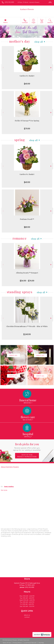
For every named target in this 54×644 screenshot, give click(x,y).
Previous (3, 68)
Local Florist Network (30, 643)
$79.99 (27, 129)
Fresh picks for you (27, 447)
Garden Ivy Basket (27, 76)
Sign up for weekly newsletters (27, 456)
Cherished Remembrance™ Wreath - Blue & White (27, 326)
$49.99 (27, 84)
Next (51, 68)
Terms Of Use (7, 643)
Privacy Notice (17, 643)
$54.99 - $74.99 (27, 281)
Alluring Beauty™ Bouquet (27, 273)
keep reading (9, 486)
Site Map (41, 643)
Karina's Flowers (27, 9)
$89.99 (27, 227)
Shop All (39, 42)
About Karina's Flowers (10, 467)
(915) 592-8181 (9, 2)
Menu (5, 22)
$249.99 (27, 334)
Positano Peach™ (27, 219)
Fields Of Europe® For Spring (27, 121)
